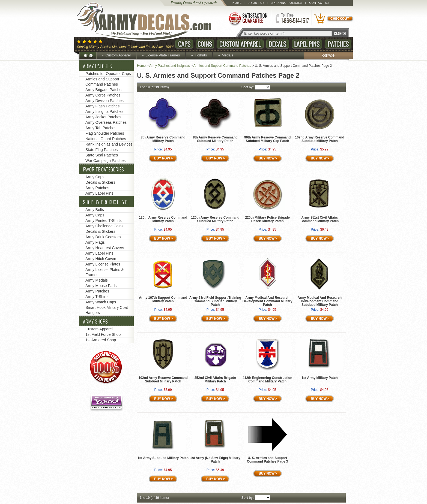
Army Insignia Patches (104, 111)
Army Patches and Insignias (170, 66)
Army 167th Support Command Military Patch (163, 299)
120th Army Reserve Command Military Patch (163, 219)
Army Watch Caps (101, 302)
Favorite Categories (103, 169)
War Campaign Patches (105, 161)
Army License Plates (103, 264)
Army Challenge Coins (104, 226)
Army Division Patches (104, 101)
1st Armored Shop (101, 340)
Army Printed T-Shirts (104, 221)
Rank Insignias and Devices (109, 144)
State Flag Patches (101, 150)
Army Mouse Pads (101, 286)
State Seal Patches (102, 155)
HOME (90, 55)
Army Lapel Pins (99, 193)
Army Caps (95, 177)
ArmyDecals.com (149, 22)
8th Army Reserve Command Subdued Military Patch (215, 139)
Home (237, 3)
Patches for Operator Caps (108, 74)
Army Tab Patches (101, 128)
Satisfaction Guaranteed (248, 18)
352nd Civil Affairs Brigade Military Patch (215, 380)
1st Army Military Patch (319, 378)
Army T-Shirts (97, 297)
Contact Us (319, 3)
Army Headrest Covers (105, 248)
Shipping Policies (287, 3)
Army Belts (95, 210)
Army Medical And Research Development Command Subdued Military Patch (320, 301)
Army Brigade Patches (104, 90)
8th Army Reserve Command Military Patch (163, 139)
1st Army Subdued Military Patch (163, 458)
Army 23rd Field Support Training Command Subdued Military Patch (215, 301)
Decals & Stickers (100, 182)
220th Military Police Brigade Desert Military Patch (267, 219)
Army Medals (97, 280)
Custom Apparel (240, 44)
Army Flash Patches (102, 106)
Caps (184, 44)
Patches (338, 44)
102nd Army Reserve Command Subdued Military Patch (319, 139)
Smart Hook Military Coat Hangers (107, 310)
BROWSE (319, 55)
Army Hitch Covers (101, 259)
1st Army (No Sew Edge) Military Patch (215, 460)
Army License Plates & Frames (105, 272)
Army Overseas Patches (106, 122)
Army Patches (97, 66)
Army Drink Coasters (103, 237)
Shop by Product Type (106, 202)
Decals (278, 44)
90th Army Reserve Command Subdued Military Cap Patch (267, 139)
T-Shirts (201, 55)
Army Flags (95, 242)
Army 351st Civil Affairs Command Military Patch (319, 219)
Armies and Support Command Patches (222, 66)
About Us (257, 3)
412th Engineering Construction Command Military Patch (267, 380)
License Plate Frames (163, 55)
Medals (228, 55)
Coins (205, 44)
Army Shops (95, 321)
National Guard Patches (106, 139)
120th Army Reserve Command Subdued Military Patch (215, 219)
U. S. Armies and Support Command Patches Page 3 (267, 460)
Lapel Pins (307, 44)
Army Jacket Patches (103, 117)
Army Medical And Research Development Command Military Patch (268, 301)
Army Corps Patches (103, 95)
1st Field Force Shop (103, 334)
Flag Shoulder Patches (105, 133)
